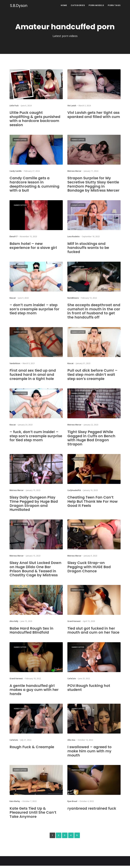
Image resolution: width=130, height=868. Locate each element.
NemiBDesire (73, 301)
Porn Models (96, 5)
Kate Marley (15, 804)
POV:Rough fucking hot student (89, 690)
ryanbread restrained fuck (93, 811)
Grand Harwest (74, 624)
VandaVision (15, 367)
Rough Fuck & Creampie (32, 749)
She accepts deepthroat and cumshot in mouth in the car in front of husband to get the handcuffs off (93, 314)
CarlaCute (72, 681)
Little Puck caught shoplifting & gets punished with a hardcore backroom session (36, 119)
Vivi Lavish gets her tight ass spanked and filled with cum (93, 117)
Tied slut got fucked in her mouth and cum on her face (94, 633)
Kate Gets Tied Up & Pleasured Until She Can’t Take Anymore (33, 815)
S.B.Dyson (18, 6)
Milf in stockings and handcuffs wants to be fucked (89, 251)
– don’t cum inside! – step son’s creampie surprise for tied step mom (35, 312)
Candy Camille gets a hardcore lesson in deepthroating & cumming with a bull (35, 184)
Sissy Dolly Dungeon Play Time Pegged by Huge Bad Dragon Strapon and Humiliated (35, 506)
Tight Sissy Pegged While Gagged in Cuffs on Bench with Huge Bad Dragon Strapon (92, 441)
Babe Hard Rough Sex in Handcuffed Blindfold (32, 633)
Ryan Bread (72, 804)
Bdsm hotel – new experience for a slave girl (34, 249)
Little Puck (14, 106)
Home (64, 5)
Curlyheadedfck (74, 493)
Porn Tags (114, 5)
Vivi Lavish (72, 106)
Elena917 (13, 240)
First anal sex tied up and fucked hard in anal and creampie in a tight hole (33, 378)
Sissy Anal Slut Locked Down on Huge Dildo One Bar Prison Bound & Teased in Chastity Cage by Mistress (36, 572)
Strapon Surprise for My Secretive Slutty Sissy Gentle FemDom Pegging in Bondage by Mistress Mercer (94, 186)
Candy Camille (16, 171)
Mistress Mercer (74, 171)
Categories (78, 5)
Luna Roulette (73, 240)
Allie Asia (71, 742)
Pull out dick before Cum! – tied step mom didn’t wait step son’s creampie (93, 378)
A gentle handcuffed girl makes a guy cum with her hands (35, 692)
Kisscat (13, 301)
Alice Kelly (14, 624)
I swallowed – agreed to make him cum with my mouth (90, 754)
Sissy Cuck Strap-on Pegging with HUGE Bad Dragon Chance (90, 570)
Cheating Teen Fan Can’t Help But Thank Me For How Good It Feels (93, 504)
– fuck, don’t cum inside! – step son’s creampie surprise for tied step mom (35, 439)
